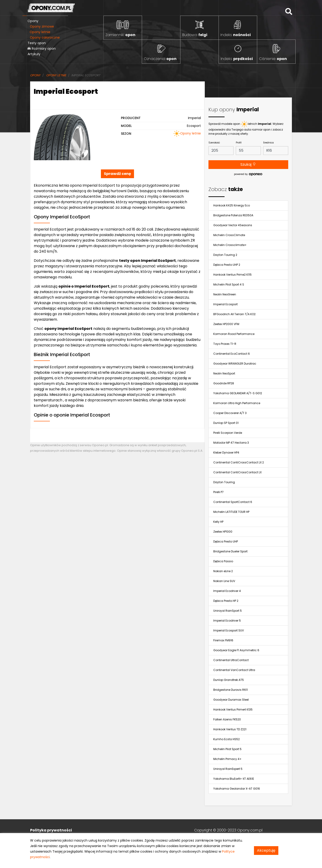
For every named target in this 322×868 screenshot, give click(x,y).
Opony (33, 21)
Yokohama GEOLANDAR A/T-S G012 (238, 393)
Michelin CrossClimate (229, 235)
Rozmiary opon (42, 49)
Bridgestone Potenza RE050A (233, 215)
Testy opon (37, 43)
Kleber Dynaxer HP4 (226, 453)
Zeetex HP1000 (223, 532)
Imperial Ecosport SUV (229, 630)
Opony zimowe (42, 26)
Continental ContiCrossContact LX (237, 472)
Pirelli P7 (218, 492)
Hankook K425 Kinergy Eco (232, 205)
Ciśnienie (273, 59)
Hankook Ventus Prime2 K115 (232, 275)
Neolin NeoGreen (225, 294)
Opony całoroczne (45, 37)
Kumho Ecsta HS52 (227, 739)
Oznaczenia (160, 59)
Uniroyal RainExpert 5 (228, 769)
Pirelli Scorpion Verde (228, 433)
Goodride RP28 (224, 383)
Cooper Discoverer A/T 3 (230, 413)
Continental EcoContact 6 (232, 354)
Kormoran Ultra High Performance (237, 403)
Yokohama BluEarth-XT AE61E (234, 779)
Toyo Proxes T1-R (225, 344)
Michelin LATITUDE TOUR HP (231, 512)
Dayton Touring (224, 482)
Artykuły (34, 54)
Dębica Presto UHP (226, 541)
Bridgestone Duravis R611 (231, 690)
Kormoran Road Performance (234, 334)
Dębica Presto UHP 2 (227, 265)
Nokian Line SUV (224, 581)
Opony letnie (40, 32)
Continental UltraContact (231, 660)
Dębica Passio (223, 561)
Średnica (268, 143)
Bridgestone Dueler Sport (230, 551)
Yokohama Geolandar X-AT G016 (237, 789)
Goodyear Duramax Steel (231, 700)
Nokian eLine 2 (223, 571)
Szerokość (214, 143)
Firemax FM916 (223, 640)
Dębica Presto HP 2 (226, 601)
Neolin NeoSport (224, 373)
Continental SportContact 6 (233, 502)
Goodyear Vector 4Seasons (233, 225)
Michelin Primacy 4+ (227, 759)
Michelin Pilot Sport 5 (227, 749)
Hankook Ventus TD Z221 (230, 729)
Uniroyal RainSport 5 (228, 611)
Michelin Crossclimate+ (230, 245)
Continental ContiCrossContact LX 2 (239, 462)
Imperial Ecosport (225, 304)
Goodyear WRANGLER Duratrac (235, 364)
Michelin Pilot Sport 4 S (229, 284)
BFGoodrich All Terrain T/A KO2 (234, 314)
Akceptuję (266, 850)
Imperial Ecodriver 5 (227, 621)
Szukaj (248, 164)
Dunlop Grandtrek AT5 (229, 680)
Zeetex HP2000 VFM (226, 324)
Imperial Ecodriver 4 (227, 591)
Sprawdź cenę (117, 174)
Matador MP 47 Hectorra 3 (231, 443)
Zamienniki (120, 35)
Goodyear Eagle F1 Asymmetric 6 (236, 650)
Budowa (195, 35)
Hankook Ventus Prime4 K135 (233, 710)
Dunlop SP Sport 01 (226, 423)
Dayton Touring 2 (225, 255)
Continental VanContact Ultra (234, 670)
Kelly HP (218, 522)
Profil (239, 143)
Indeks (236, 35)
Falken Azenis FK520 (227, 719)
